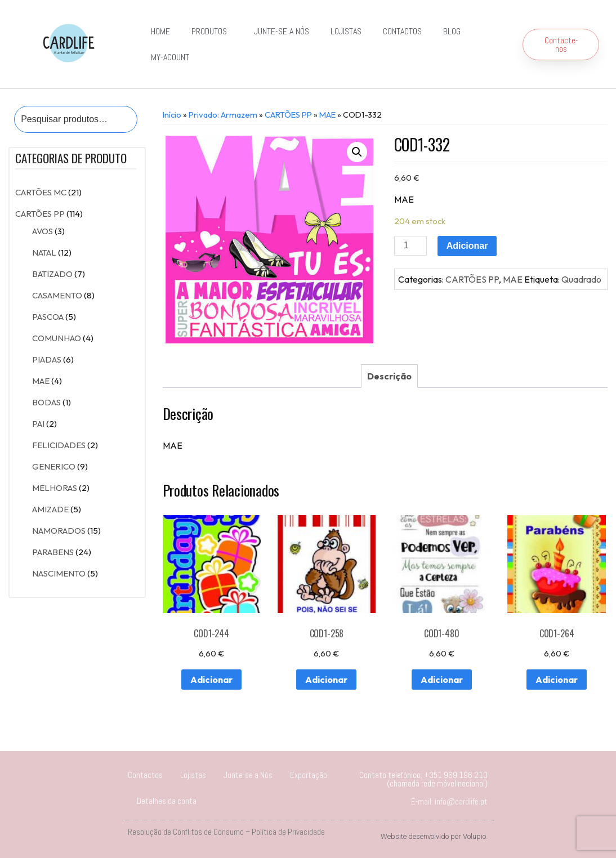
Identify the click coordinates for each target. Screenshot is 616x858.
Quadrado (581, 279)
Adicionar (467, 246)
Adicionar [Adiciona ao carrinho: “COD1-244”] (211, 680)
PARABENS (53, 552)
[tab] (389, 376)
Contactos (402, 31)
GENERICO (54, 466)
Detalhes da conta (167, 801)
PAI (38, 424)
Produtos (212, 31)
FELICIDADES (59, 445)
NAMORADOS (59, 531)
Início (172, 115)
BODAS (46, 402)
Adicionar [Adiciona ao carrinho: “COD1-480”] (442, 680)
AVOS (43, 231)
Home (160, 31)
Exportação (309, 775)
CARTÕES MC (41, 192)
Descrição (389, 376)
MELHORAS (55, 488)
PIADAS (47, 359)
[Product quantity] (410, 246)
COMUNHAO (57, 338)
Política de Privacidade (288, 832)
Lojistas (346, 31)
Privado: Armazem (223, 115)
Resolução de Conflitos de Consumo (186, 832)
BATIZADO (52, 274)
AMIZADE (50, 509)
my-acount (170, 57)
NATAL (44, 253)
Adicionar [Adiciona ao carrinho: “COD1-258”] (326, 680)
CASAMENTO (57, 295)
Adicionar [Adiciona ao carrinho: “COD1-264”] (557, 680)
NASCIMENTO (59, 573)
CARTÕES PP (40, 214)
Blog (452, 31)
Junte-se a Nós (282, 31)
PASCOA (48, 317)
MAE (41, 381)
